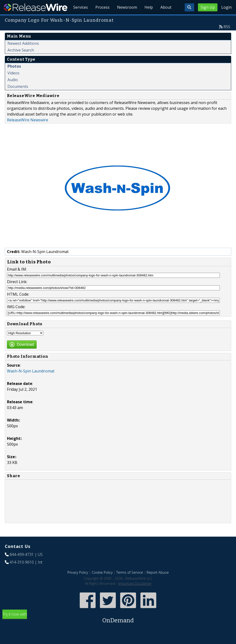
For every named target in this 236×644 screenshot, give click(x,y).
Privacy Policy (78, 583)
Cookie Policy (102, 583)
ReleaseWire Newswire (28, 131)
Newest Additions (23, 54)
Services (79, 19)
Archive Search (21, 61)
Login (226, 7)
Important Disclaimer (135, 595)
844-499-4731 (22, 566)
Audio (13, 91)
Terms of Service (130, 583)
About (166, 19)
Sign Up (208, 7)
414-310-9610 (22, 573)
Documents (18, 98)
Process (102, 19)
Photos (14, 77)
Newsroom (126, 19)
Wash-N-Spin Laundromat (31, 382)
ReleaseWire (36, 7)
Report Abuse (158, 583)
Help (148, 19)
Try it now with (118, 629)
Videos (13, 84)
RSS (227, 38)
